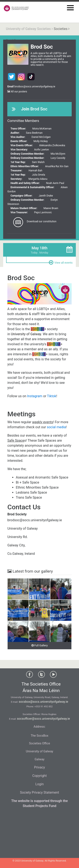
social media (56, 427)
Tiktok (52, 396)
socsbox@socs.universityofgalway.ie (43, 702)
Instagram (35, 396)
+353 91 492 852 (44, 706)
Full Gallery (40, 645)
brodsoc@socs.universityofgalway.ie (35, 87)
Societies (61, 29)
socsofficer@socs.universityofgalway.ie (43, 719)
